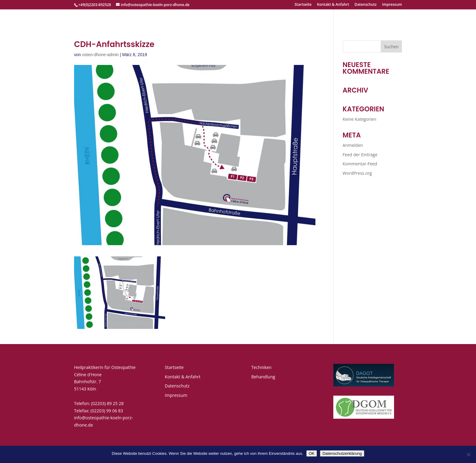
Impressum (392, 5)
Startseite (303, 5)
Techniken (262, 367)
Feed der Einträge (360, 155)
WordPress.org (357, 173)
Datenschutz (366, 5)
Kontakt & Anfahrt (333, 5)
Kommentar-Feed (360, 164)
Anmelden (353, 145)
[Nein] (468, 455)
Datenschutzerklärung (342, 453)
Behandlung (263, 377)
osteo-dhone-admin (100, 55)
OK (312, 453)
